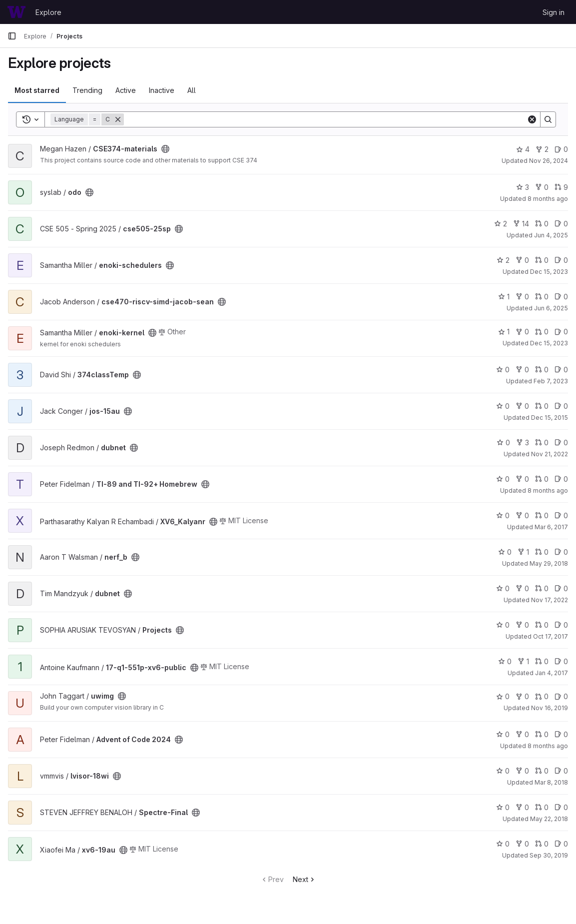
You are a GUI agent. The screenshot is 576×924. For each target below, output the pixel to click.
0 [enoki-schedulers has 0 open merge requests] (542, 260)
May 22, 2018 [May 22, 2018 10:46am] (549, 819)
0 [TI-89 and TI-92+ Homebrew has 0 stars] (503, 479)
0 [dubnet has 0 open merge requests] (542, 443)
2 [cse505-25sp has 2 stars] (501, 224)
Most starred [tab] (37, 90)
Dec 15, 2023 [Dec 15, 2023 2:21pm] (549, 343)
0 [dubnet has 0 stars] (503, 443)
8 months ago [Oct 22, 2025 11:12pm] (548, 746)
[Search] (325, 119)
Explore (48, 12)
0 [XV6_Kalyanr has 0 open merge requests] (542, 515)
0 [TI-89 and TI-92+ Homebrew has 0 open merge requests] (542, 479)
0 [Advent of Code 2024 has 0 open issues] (561, 734)
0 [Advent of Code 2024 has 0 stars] (503, 734)
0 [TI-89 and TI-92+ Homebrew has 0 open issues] (561, 479)
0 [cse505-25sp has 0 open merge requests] (542, 224)
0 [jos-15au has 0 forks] (522, 406)
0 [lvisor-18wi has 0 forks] (522, 771)
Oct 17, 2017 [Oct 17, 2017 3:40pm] (551, 636)
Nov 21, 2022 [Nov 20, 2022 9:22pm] (550, 454)
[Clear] (532, 119)
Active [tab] (126, 90)
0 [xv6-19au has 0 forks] (522, 844)
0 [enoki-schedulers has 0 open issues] (561, 260)
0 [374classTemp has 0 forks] (522, 370)
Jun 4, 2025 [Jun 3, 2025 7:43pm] (551, 235)
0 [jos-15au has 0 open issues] (561, 406)
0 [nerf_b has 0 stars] (505, 552)
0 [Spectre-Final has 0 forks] (522, 807)
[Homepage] (16, 12)
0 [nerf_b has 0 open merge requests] (542, 552)
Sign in (554, 12)
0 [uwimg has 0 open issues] (561, 696)
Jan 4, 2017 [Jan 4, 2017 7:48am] (552, 673)
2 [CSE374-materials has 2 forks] (542, 149)
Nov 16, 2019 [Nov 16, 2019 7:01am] (550, 708)
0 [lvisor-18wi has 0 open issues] (561, 771)
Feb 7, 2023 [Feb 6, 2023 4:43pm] (551, 381)
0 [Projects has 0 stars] (503, 625)
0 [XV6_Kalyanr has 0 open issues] (561, 515)
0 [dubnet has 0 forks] (522, 588)
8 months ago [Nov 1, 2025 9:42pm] (548, 199)
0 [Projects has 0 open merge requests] (542, 625)
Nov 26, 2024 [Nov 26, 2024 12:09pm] (549, 161)
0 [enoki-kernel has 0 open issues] (561, 332)
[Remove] (118, 119)
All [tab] (192, 90)
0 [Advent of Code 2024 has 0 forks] (522, 734)
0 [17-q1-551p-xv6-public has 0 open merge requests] (542, 661)
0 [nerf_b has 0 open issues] (561, 552)
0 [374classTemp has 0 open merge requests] (542, 370)
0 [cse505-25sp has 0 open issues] (561, 224)
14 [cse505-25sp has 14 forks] (521, 224)
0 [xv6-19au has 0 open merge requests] (542, 844)
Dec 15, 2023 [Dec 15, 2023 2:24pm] (549, 272)
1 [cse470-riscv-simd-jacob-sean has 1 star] (504, 297)
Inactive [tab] (162, 90)
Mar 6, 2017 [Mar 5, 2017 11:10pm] (551, 527)
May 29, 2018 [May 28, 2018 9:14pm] (549, 563)
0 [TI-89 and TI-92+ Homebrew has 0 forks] (522, 479)
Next (304, 879)
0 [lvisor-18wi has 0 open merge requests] (542, 771)
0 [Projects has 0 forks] (522, 625)
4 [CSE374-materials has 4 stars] (523, 149)
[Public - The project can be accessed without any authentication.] (165, 149)
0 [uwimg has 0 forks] (522, 696)
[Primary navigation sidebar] (12, 36)
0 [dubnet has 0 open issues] (561, 443)
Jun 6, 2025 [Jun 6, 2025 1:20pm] (551, 308)
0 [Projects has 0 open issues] (561, 625)
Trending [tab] (87, 90)
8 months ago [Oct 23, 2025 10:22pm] (548, 490)
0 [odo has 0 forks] (542, 187)
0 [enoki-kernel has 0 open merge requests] (542, 332)
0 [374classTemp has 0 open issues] (561, 370)
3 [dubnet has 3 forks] (523, 443)
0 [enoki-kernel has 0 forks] (522, 332)
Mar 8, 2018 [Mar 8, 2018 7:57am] (551, 782)
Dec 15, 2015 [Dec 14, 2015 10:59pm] (550, 418)
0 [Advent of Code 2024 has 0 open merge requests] (542, 734)
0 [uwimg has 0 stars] (503, 696)
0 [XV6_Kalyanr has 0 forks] (522, 515)
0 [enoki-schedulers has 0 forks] (522, 260)
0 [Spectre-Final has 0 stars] (503, 807)
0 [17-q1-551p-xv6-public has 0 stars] (505, 661)
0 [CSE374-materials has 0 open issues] (561, 149)
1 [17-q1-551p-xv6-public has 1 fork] (523, 661)
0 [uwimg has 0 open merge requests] (542, 696)
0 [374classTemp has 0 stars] (503, 370)
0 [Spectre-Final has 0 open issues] (561, 807)
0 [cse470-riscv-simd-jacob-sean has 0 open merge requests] (542, 297)
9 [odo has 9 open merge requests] (561, 187)
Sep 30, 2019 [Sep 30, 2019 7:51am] (549, 855)
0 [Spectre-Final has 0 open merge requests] (542, 807)
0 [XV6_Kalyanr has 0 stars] (503, 515)
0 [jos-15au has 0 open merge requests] (542, 406)
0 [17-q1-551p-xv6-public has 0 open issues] (561, 661)
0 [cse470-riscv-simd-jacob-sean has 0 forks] (522, 297)
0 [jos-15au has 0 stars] (503, 406)
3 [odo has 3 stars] (523, 187)
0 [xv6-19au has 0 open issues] (561, 844)
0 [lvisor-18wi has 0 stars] (503, 771)
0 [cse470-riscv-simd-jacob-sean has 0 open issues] (561, 297)
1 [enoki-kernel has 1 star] (504, 332)
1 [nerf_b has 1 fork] (523, 552)
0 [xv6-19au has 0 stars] (503, 844)
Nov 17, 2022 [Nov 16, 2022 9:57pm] (550, 600)
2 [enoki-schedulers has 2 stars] (503, 260)
